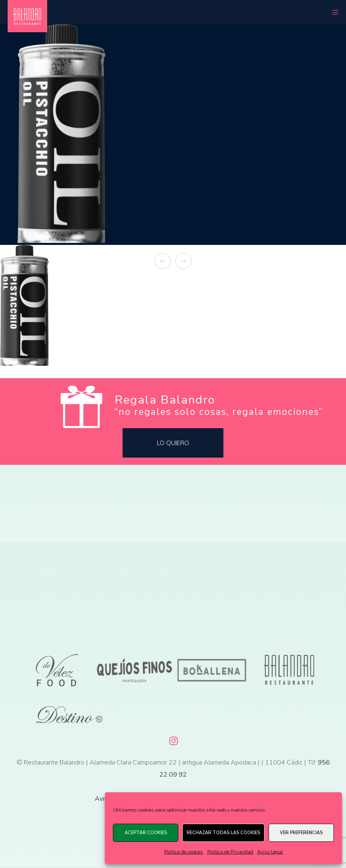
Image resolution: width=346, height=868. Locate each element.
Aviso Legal (270, 852)
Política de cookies (184, 852)
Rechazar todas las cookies (223, 833)
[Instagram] (173, 740)
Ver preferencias (301, 833)
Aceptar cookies (146, 833)
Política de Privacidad (230, 852)
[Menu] (333, 12)
